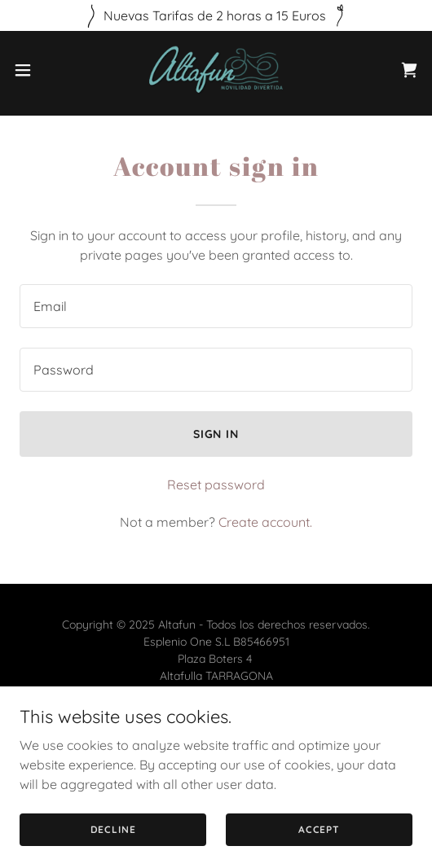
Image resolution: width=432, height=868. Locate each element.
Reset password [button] (216, 484)
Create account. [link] (265, 522)
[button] (38, 70)
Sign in (216, 434)
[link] (216, 70)
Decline (113, 829)
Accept (319, 829)
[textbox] (216, 306)
